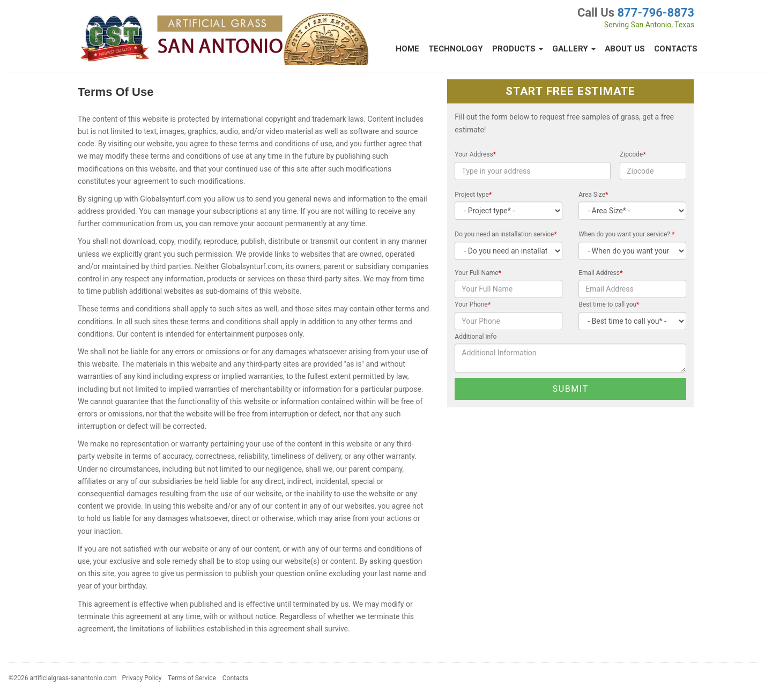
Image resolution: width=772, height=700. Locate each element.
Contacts (676, 49)
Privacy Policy (142, 678)
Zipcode (633, 154)
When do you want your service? (626, 234)
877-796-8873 (656, 13)
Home (407, 49)
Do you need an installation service (506, 234)
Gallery (574, 49)
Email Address (600, 273)
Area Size (593, 195)
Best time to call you (609, 304)
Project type (473, 195)
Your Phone (473, 304)
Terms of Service (192, 678)
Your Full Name (478, 273)
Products (518, 49)
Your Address (475, 154)
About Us (625, 49)
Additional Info (476, 337)
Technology (456, 49)
